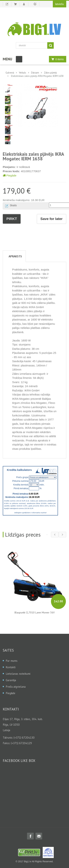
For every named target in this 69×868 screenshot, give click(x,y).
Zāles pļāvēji (50, 73)
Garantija (11, 680)
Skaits (13, 205)
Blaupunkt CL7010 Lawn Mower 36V (35, 612)
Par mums (12, 661)
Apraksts (15, 256)
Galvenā (10, 73)
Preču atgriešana (16, 687)
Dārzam (35, 73)
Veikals (23, 73)
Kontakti (11, 667)
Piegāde (10, 175)
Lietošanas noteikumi (18, 674)
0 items (57, 59)
